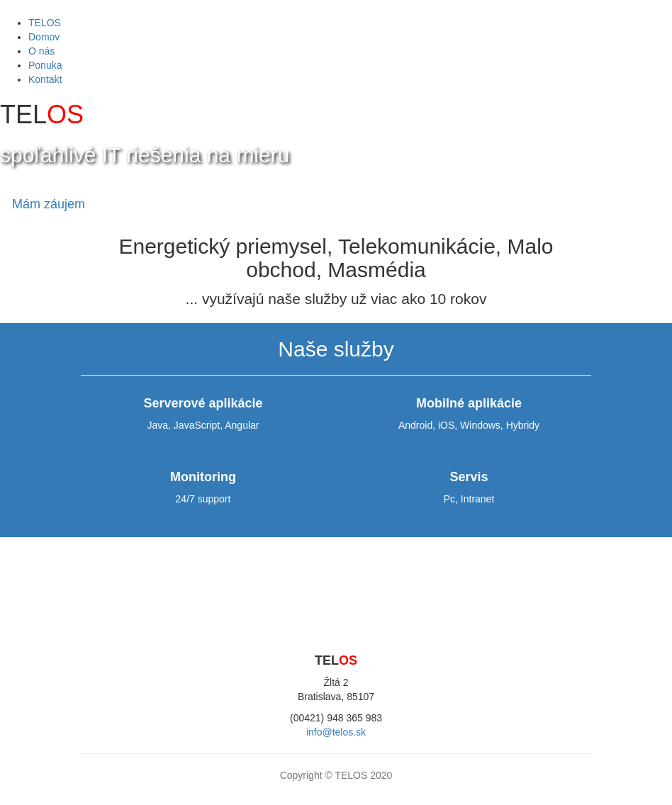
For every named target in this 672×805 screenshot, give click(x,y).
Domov (44, 37)
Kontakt (45, 79)
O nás (41, 51)
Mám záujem (49, 204)
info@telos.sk (336, 732)
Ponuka (45, 65)
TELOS (45, 23)
